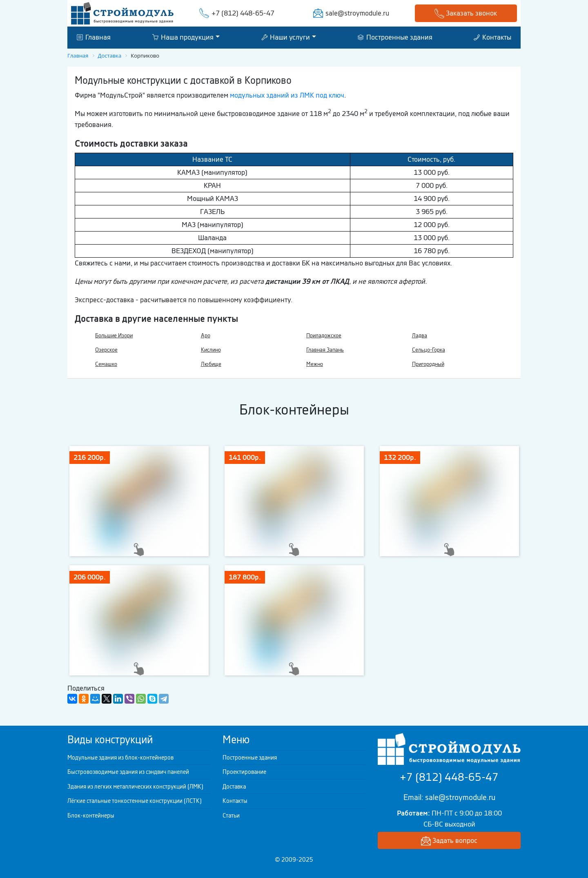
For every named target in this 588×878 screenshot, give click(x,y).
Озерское (106, 350)
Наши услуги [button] (286, 37)
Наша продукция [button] (183, 37)
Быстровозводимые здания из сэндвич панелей (128, 772)
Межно (315, 364)
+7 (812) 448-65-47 (243, 13)
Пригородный (428, 364)
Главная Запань (325, 350)
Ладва (420, 335)
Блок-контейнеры (91, 816)
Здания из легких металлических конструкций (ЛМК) (135, 787)
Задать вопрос (449, 841)
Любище (211, 364)
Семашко (106, 364)
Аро (206, 335)
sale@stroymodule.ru (357, 13)
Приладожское (324, 335)
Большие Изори (114, 335)
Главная (94, 37)
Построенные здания (395, 37)
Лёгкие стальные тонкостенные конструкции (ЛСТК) (135, 801)
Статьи (231, 816)
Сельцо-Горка (429, 350)
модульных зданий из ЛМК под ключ (287, 95)
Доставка (234, 787)
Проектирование (244, 772)
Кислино (211, 350)
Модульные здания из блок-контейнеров (120, 758)
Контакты (492, 37)
